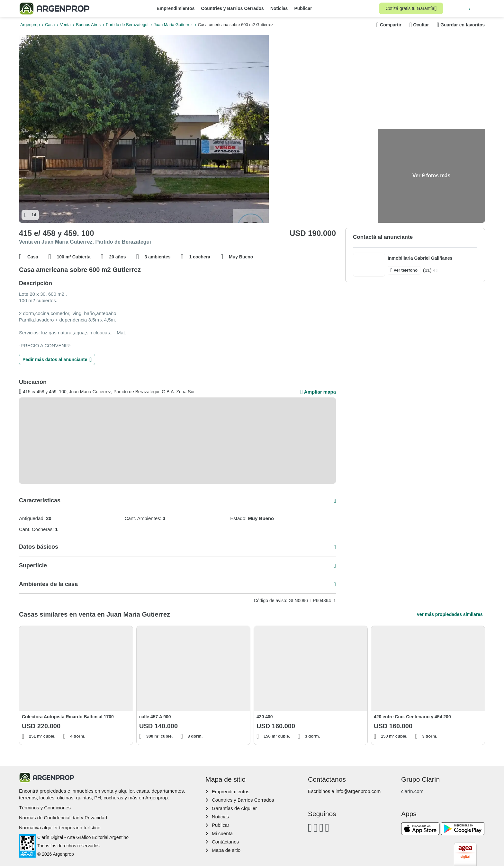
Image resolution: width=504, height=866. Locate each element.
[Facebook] (310, 828)
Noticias (279, 8)
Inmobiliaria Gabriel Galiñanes (420, 258)
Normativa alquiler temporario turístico (60, 828)
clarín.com (412, 791)
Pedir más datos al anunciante (57, 360)
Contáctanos (225, 842)
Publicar (303, 8)
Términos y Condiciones (45, 808)
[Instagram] (316, 828)
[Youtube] (322, 828)
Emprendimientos (175, 8)
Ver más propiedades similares (450, 614)
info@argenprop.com (358, 791)
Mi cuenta (222, 833)
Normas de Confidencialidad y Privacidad (63, 818)
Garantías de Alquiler (234, 808)
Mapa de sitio (226, 850)
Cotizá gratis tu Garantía (411, 8)
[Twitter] (327, 828)
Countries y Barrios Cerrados (233, 8)
